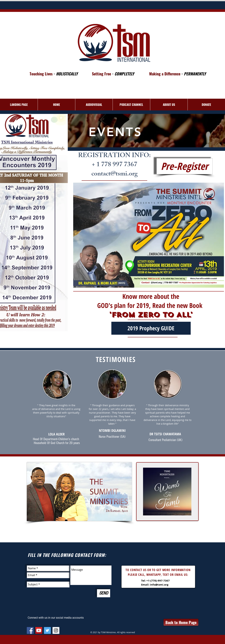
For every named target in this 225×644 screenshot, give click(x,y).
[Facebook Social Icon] (30, 630)
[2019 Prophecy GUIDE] (151, 328)
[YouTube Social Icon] (39, 630)
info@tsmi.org (159, 585)
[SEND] (104, 593)
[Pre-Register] (185, 166)
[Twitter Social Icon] (47, 630)
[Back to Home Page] (181, 622)
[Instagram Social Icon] (56, 630)
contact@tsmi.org (115, 174)
